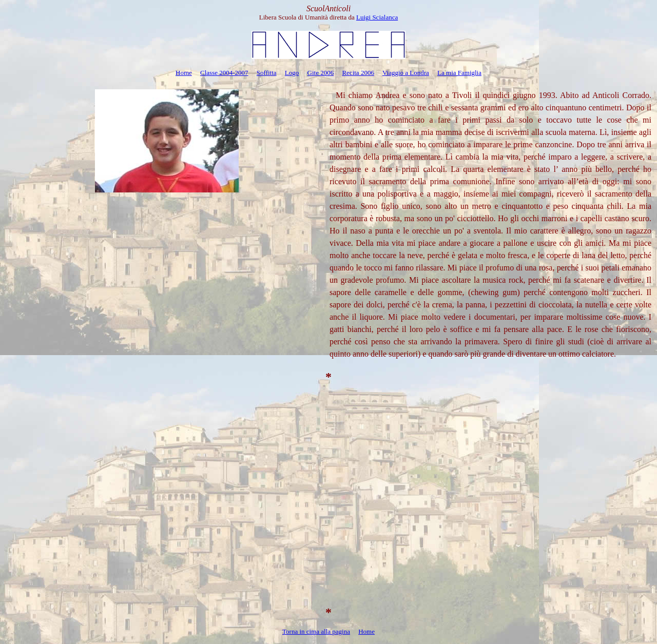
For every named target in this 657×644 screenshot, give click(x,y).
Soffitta (267, 73)
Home (184, 73)
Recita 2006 (358, 73)
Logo (292, 73)
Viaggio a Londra (406, 73)
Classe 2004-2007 (224, 73)
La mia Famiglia (459, 73)
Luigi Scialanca (377, 17)
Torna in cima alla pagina (316, 631)
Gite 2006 (321, 73)
